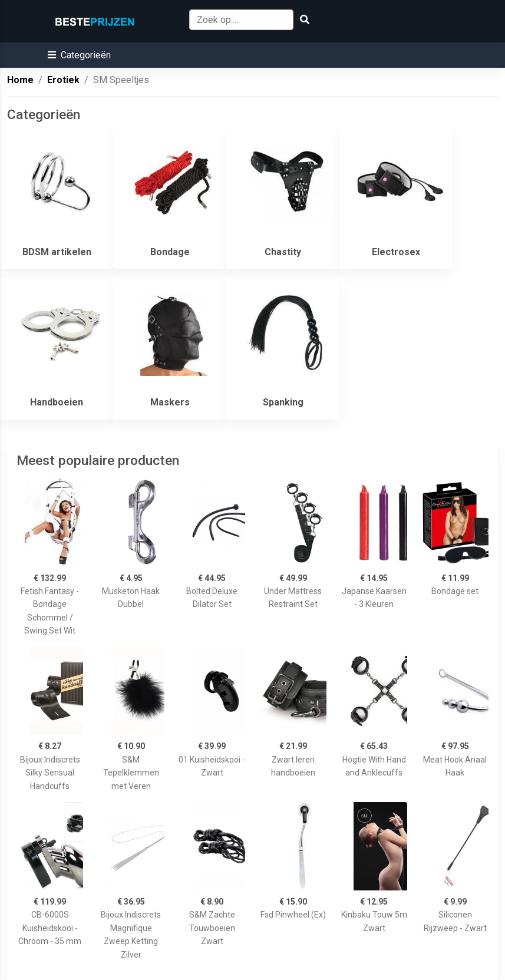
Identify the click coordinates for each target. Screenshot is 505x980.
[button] (79, 55)
